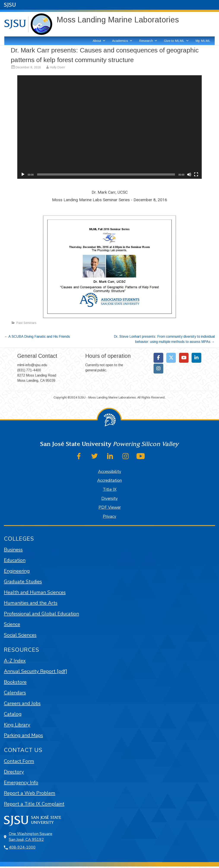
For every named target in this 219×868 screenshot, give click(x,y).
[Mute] (189, 174)
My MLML (203, 41)
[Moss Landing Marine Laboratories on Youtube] (184, 358)
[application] (109, 127)
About (99, 41)
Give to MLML (176, 41)
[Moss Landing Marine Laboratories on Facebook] (158, 358)
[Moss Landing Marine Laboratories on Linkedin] (196, 358)
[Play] (23, 174)
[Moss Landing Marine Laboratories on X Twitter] (171, 358)
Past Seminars (26, 323)
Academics (122, 41)
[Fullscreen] (196, 174)
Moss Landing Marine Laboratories (118, 20)
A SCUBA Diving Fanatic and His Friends (37, 337)
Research (148, 41)
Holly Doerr (58, 67)
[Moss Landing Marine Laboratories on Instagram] (158, 369)
